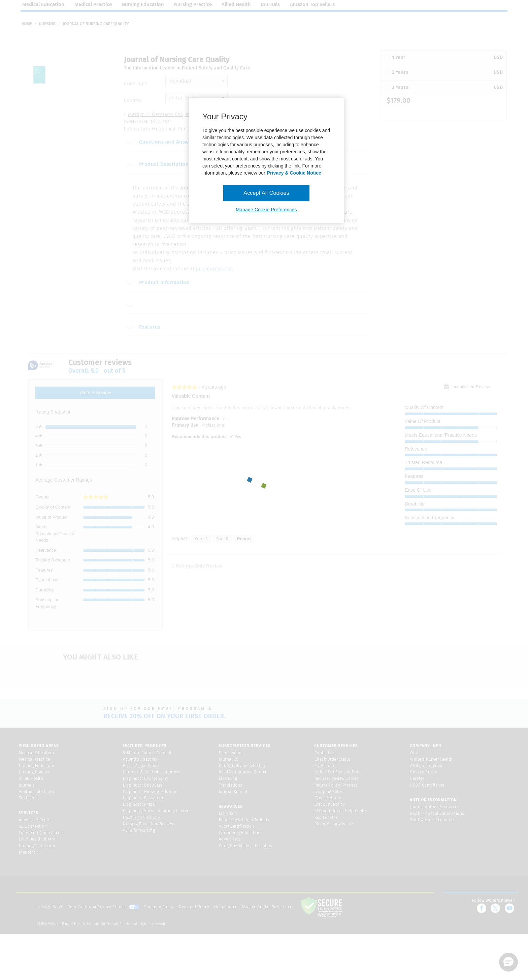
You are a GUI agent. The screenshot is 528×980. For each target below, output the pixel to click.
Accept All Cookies (266, 193)
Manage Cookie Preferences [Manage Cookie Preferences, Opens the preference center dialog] (266, 210)
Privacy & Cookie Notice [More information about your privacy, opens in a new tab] (294, 173)
